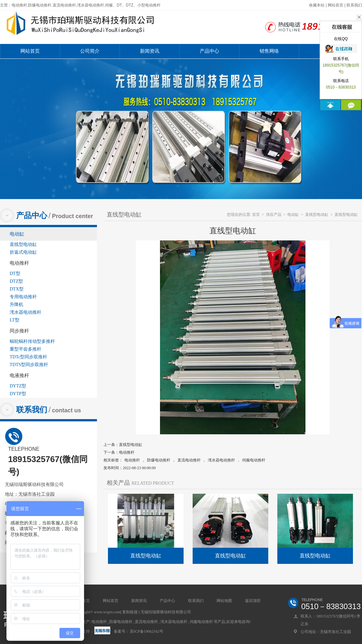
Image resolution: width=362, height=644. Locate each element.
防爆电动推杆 (159, 460)
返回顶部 (253, 601)
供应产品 (274, 215)
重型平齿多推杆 (26, 349)
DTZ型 (16, 281)
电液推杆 (19, 375)
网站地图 (224, 601)
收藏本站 (317, 5)
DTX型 (17, 289)
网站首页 (335, 5)
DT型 (15, 274)
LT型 (15, 320)
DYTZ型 (18, 386)
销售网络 (269, 51)
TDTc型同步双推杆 (28, 357)
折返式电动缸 (23, 252)
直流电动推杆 (189, 460)
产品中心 (209, 51)
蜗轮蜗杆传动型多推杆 (32, 341)
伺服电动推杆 (254, 460)
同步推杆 (19, 331)
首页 (256, 215)
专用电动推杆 (23, 297)
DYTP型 (18, 394)
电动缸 (17, 234)
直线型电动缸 (23, 244)
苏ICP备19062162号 (147, 631)
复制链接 (130, 612)
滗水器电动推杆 (26, 312)
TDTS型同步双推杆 (29, 365)
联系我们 (354, 5)
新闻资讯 (150, 51)
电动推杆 (19, 263)
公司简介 (90, 51)
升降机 (16, 305)
